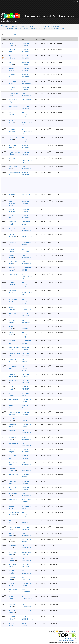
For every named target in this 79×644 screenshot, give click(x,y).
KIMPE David (13, 274)
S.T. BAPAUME (26, 195)
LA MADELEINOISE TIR (27, 123)
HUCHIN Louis (13, 475)
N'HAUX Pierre (13, 400)
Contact (74, 631)
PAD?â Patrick (13, 381)
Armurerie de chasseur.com (68, 640)
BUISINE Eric (13, 243)
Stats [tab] (16, 35)
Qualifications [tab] (6, 35)
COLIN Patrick (13, 106)
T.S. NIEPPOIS (26, 100)
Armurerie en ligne (71, 638)
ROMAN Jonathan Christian (12, 203)
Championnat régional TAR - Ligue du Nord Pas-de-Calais (24, 28)
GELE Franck (13, 158)
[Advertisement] (41, 8)
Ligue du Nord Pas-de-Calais (49, 26)
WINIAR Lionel (13, 443)
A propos (52, 632)
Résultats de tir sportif (17, 26)
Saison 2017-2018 (32, 26)
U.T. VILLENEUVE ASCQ (26, 114)
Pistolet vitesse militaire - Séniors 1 (55, 28)
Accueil (6, 26)
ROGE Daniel (13, 590)
